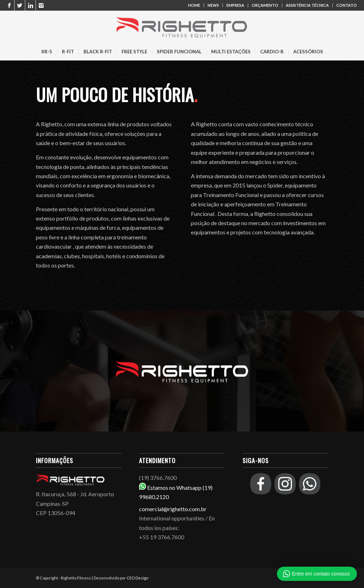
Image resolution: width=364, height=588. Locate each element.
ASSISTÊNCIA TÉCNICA (307, 5)
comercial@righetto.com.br (173, 509)
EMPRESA (235, 5)
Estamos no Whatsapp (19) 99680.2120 (182, 492)
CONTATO (347, 5)
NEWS (213, 5)
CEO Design (138, 578)
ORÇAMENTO (265, 5)
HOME (194, 5)
